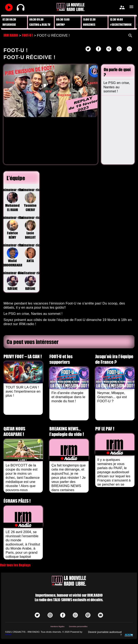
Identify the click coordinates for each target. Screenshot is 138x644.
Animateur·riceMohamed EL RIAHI (12, 200)
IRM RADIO (11, 35)
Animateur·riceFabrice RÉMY (12, 228)
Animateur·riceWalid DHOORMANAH (12, 255)
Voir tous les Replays (15, 565)
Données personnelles (78, 627)
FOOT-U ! (27, 35)
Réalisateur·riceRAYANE (30, 281)
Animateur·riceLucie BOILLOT (30, 228)
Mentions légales (57, 627)
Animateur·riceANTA (30, 253)
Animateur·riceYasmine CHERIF (30, 200)
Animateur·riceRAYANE (12, 281)
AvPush (8, 635)
